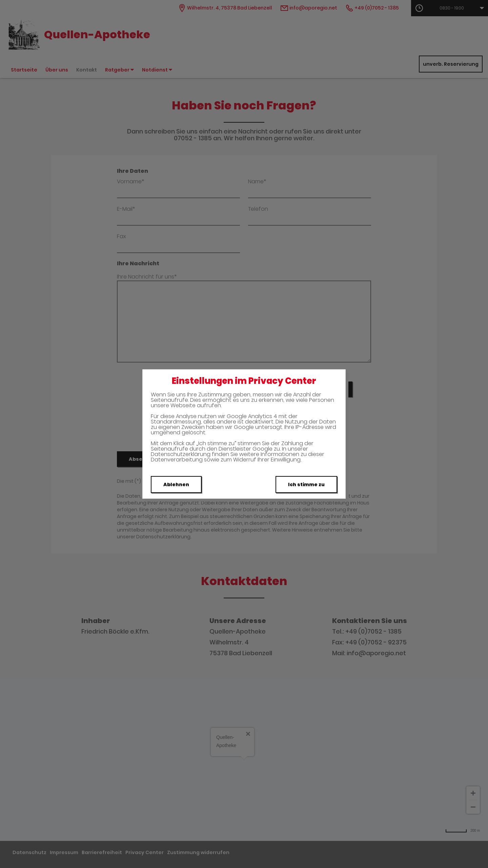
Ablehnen (176, 484)
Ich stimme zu (306, 484)
